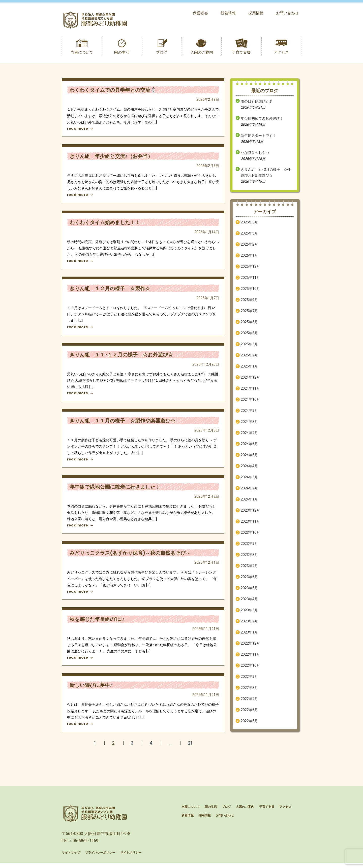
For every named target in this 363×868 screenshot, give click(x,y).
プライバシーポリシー (100, 858)
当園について (82, 55)
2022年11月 (250, 657)
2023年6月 (249, 579)
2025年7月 (249, 313)
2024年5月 (249, 457)
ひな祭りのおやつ (255, 155)
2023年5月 (249, 590)
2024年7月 (249, 435)
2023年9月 (249, 546)
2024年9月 (249, 413)
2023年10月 (250, 535)
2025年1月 (249, 369)
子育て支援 (241, 55)
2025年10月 (250, 291)
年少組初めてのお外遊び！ (262, 121)
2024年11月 (250, 391)
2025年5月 (249, 336)
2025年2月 (249, 358)
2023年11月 (250, 524)
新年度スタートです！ (258, 138)
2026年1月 (249, 258)
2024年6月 (249, 446)
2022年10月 (250, 668)
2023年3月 (249, 613)
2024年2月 (249, 491)
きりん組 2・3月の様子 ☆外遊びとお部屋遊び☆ (266, 175)
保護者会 (200, 13)
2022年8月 (249, 690)
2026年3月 (249, 236)
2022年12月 (250, 646)
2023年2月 (249, 624)
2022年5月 (249, 723)
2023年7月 (249, 568)
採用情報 (256, 13)
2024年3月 (249, 480)
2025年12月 (250, 269)
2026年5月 (249, 225)
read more (80, 131)
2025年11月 (250, 280)
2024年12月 (250, 380)
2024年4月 (249, 469)
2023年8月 (249, 557)
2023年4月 (249, 602)
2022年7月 (249, 701)
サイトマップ (71, 858)
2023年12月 (250, 513)
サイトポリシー (131, 858)
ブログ (162, 55)
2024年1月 (249, 502)
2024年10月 (250, 402)
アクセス (281, 55)
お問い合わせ (287, 13)
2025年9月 (249, 302)
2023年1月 (249, 635)
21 (190, 745)
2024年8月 (249, 424)
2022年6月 (249, 712)
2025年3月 (249, 347)
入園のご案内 (202, 55)
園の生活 (122, 55)
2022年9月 (249, 679)
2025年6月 (249, 324)
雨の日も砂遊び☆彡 (257, 104)
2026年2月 (249, 247)
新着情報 (228, 13)
